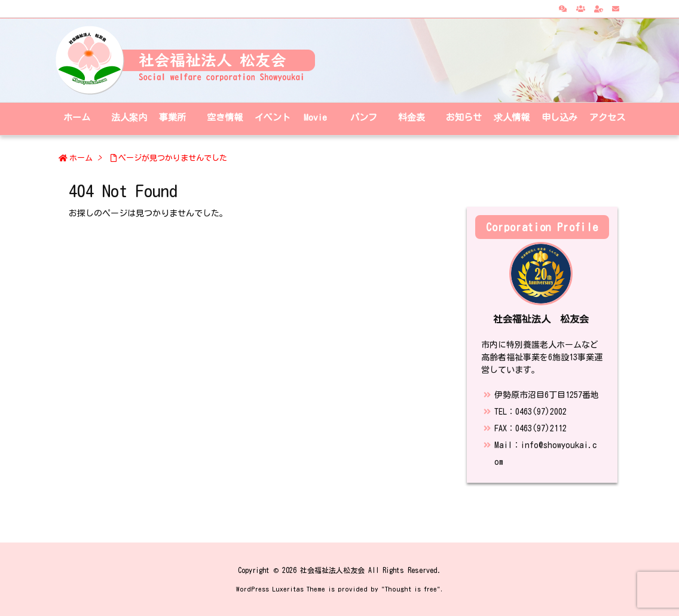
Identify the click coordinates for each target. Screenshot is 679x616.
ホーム (81, 158)
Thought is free (411, 589)
